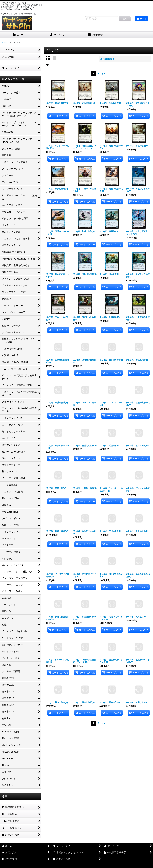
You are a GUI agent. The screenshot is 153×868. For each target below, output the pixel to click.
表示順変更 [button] (107, 59)
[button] (134, 35)
